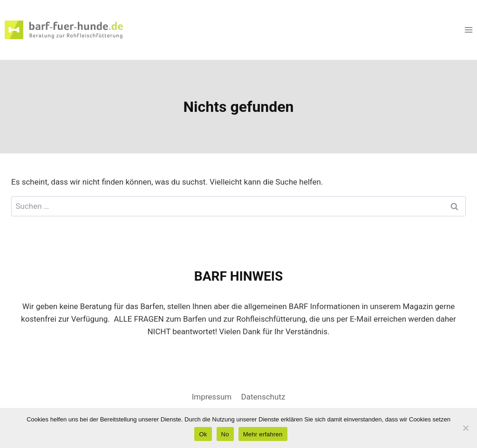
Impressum (212, 397)
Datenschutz (263, 397)
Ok (203, 434)
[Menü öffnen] (468, 30)
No (225, 434)
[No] (465, 428)
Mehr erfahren (263, 434)
